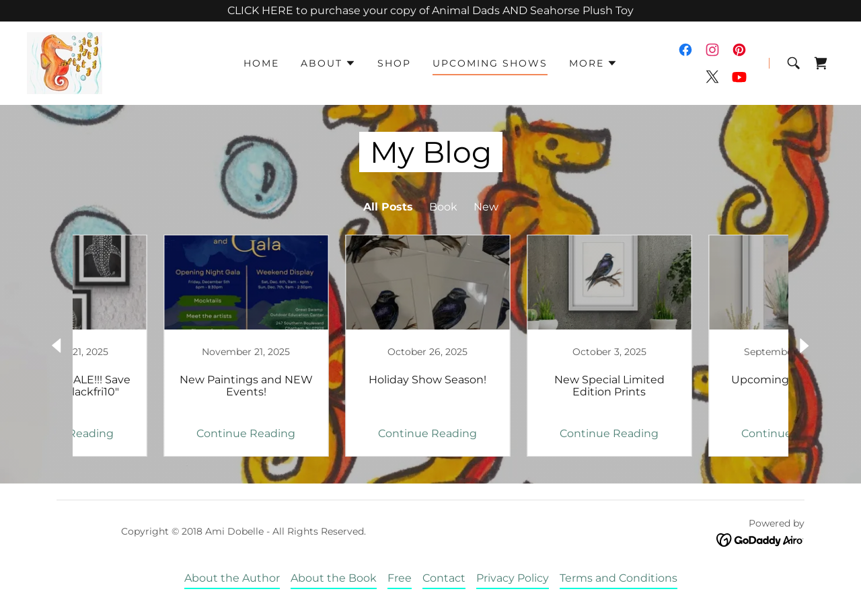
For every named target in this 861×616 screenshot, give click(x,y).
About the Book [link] (334, 578)
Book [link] (443, 207)
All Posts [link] (388, 207)
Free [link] (400, 578)
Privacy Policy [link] (513, 578)
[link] (65, 62)
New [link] (486, 207)
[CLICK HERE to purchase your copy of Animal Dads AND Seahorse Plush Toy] (430, 11)
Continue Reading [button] (158, 433)
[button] (328, 63)
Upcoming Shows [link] (490, 63)
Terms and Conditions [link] (619, 578)
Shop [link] (394, 63)
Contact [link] (444, 578)
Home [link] (261, 63)
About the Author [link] (232, 578)
